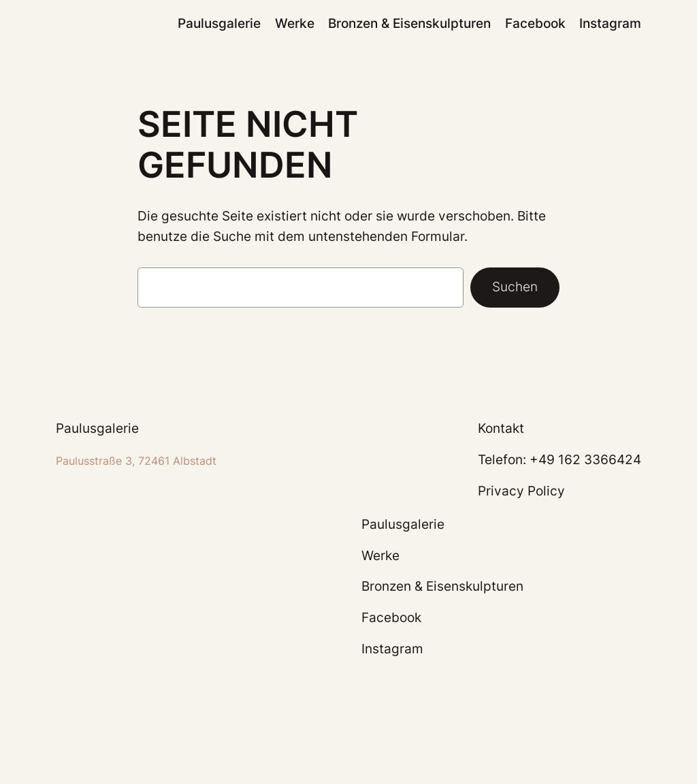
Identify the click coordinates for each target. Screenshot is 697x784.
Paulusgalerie (97, 428)
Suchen (515, 287)
